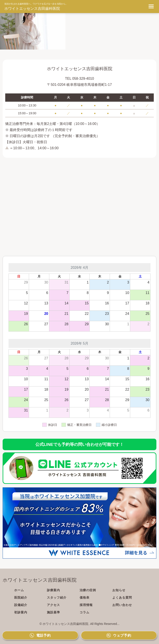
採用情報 (86, 605)
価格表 (85, 598)
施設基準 (53, 612)
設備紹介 (21, 605)
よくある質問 (122, 598)
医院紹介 (21, 598)
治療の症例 (88, 590)
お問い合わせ (122, 605)
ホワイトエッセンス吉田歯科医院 (32, 9)
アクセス (53, 605)
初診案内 (21, 612)
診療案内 (53, 590)
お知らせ (119, 590)
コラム (85, 612)
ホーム (19, 590)
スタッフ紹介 (57, 598)
